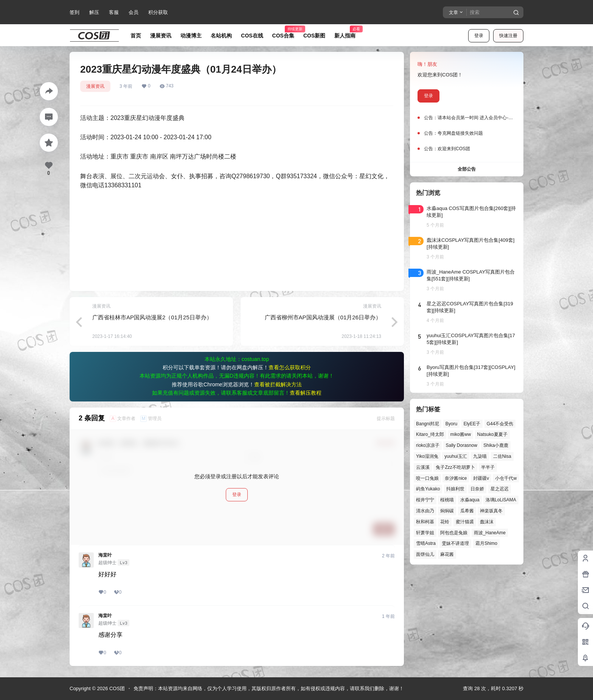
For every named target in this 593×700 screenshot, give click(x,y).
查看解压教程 (306, 393)
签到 (75, 12)
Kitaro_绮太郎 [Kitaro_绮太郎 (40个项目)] (430, 434)
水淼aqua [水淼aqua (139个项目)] (470, 500)
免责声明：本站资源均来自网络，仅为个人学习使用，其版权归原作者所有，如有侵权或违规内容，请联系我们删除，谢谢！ (269, 688)
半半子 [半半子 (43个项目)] (488, 467)
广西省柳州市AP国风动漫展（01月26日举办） (323, 317)
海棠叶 (105, 555)
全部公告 (467, 169)
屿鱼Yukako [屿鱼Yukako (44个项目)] (428, 489)
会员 (134, 12)
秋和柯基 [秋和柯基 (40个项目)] (425, 522)
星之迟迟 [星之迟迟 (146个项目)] (500, 489)
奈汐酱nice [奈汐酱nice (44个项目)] (456, 478)
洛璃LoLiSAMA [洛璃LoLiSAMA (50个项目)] (501, 500)
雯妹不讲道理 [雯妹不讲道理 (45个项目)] (455, 543)
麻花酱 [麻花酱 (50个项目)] (447, 554)
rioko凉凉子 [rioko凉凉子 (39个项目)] (428, 445)
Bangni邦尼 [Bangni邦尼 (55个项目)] (428, 424)
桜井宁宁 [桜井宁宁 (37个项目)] (425, 500)
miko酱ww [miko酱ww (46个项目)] (460, 434)
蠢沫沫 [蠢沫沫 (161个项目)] (487, 522)
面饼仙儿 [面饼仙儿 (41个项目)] (425, 554)
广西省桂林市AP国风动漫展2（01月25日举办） (152, 317)
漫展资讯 (95, 86)
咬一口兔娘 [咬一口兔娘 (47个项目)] (427, 478)
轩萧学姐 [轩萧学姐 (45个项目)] (425, 533)
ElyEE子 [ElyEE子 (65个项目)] (472, 424)
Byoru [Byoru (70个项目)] (451, 424)
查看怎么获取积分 (290, 367)
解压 (94, 12)
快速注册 (508, 36)
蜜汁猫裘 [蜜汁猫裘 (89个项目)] (465, 522)
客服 (114, 12)
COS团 (116, 688)
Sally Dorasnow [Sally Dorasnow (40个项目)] (461, 445)
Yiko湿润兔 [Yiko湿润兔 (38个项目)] (427, 456)
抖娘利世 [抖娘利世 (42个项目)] (455, 489)
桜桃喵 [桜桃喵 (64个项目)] (447, 500)
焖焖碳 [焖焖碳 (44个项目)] (447, 511)
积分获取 (158, 12)
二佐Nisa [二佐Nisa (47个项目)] (502, 456)
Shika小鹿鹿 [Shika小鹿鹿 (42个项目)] (496, 445)
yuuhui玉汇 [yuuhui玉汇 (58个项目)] (456, 456)
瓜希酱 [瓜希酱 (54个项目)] (467, 511)
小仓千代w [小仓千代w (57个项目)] (506, 478)
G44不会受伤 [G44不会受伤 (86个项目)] (500, 424)
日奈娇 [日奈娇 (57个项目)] (477, 489)
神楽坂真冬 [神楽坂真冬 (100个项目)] (491, 511)
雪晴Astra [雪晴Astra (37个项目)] (426, 543)
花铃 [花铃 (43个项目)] (445, 522)
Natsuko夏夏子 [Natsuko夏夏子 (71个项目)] (492, 434)
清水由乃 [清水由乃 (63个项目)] (425, 511)
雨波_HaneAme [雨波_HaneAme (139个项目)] (490, 533)
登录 (479, 36)
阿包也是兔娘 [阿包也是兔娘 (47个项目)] (454, 533)
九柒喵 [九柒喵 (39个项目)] (480, 456)
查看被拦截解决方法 (278, 384)
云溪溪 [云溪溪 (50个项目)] (423, 467)
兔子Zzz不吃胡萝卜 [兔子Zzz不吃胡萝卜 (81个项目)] (455, 467)
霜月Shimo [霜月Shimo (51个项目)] (486, 543)
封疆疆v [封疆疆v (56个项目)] (481, 478)
